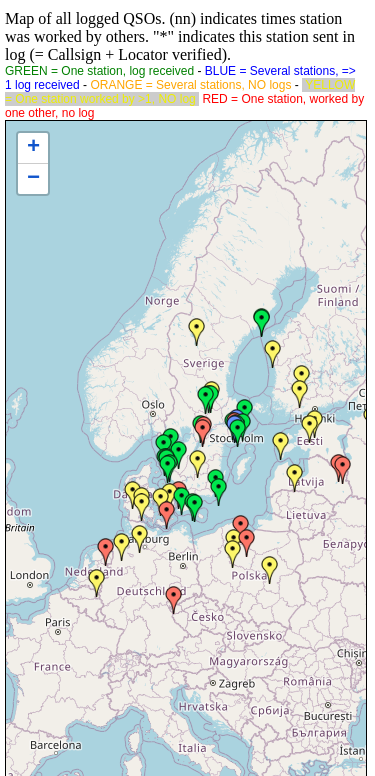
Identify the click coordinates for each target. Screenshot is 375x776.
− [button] (33, 179)
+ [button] (33, 148)
